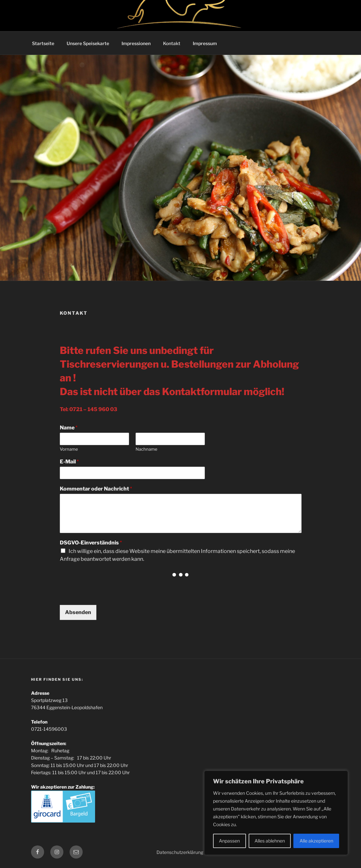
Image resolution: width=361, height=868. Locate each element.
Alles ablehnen (270, 841)
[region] (276, 813)
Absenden (78, 612)
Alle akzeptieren (316, 841)
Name (69, 428)
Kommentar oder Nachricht (96, 489)
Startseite (43, 43)
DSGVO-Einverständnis (91, 543)
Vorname (69, 449)
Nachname (147, 449)
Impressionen (136, 43)
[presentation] (109, 594)
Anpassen (229, 841)
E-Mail (69, 462)
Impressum (205, 43)
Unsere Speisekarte (88, 43)
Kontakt (172, 43)
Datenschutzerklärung (180, 852)
